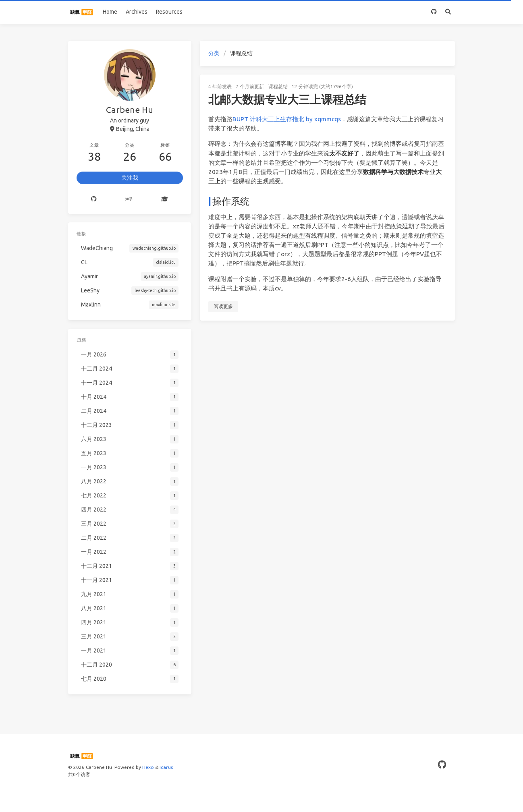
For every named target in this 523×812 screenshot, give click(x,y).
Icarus (166, 767)
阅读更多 (223, 306)
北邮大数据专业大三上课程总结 (287, 99)
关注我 (130, 178)
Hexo (148, 767)
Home (110, 12)
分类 (214, 53)
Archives (137, 12)
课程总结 (278, 86)
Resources (169, 12)
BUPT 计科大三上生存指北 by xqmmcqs (287, 119)
